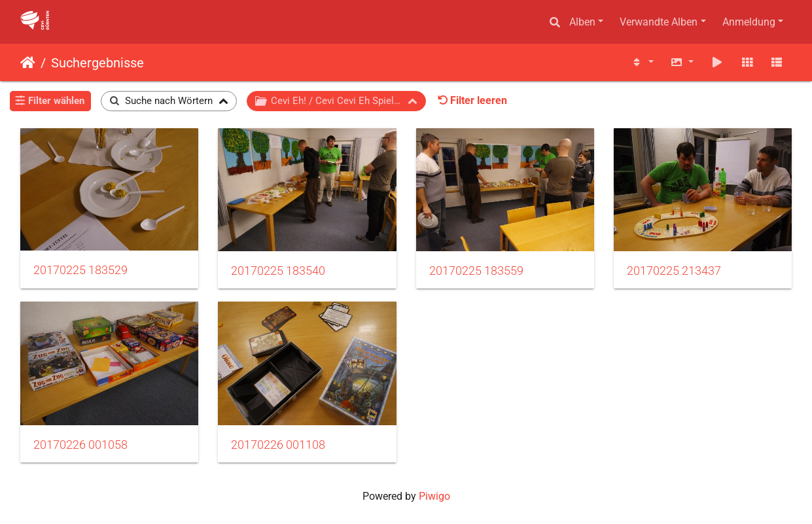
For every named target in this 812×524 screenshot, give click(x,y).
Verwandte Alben (659, 22)
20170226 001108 (278, 445)
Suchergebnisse (97, 63)
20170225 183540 (278, 271)
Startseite (28, 63)
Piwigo (434, 496)
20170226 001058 (80, 445)
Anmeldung (749, 22)
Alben (582, 22)
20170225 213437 (674, 271)
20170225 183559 (476, 271)
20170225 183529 (80, 270)
